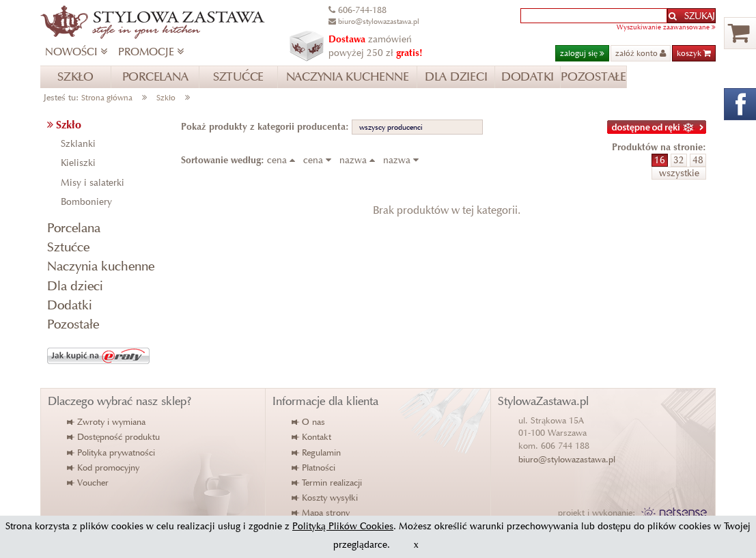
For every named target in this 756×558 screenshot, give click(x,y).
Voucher (88, 483)
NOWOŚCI (76, 52)
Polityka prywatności (112, 452)
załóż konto (641, 53)
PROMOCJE (151, 52)
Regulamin (317, 452)
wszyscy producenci (391, 127)
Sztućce (68, 247)
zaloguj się (582, 53)
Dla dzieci (75, 286)
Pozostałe (73, 324)
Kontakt (312, 437)
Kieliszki (78, 163)
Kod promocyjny (104, 468)
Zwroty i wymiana (107, 422)
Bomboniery (86, 202)
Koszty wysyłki (325, 498)
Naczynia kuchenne (101, 266)
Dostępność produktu (114, 437)
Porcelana (74, 228)
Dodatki (70, 305)
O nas (309, 422)
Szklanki (78, 144)
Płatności (314, 468)
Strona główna (107, 97)
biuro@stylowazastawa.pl (567, 459)
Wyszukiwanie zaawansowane (666, 27)
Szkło (166, 97)
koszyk (694, 53)
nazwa (360, 160)
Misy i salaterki (93, 183)
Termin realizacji (327, 483)
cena (284, 160)
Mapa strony (321, 513)
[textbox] (594, 16)
